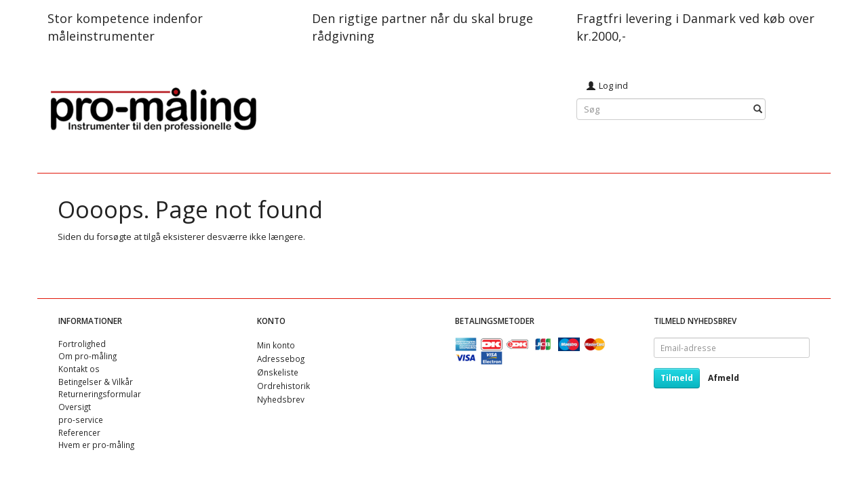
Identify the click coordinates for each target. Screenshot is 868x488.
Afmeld (724, 378)
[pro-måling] (153, 107)
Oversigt (75, 407)
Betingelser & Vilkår (96, 382)
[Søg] (758, 109)
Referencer (79, 432)
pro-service (81, 420)
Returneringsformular (100, 394)
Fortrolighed (82, 344)
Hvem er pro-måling (96, 445)
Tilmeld (677, 378)
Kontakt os (79, 369)
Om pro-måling (87, 356)
